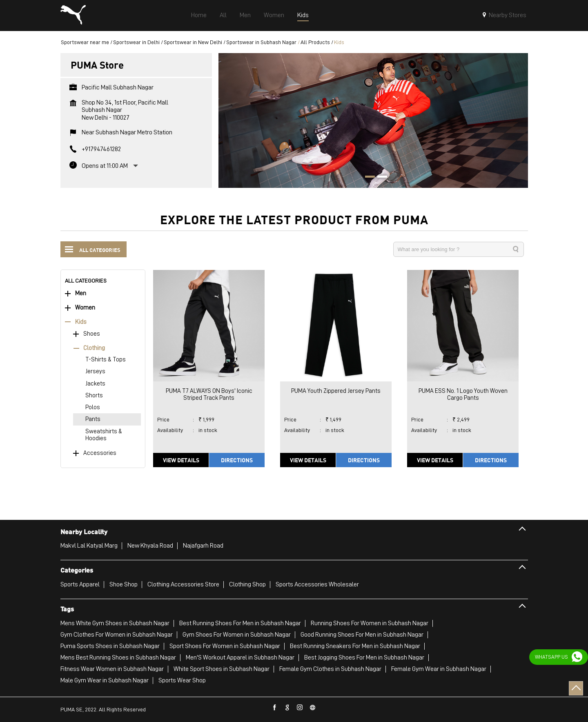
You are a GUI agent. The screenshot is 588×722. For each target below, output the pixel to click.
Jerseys (95, 371)
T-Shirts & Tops (106, 360)
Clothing (94, 348)
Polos (93, 407)
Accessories (100, 453)
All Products (315, 42)
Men (81, 293)
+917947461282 (101, 149)
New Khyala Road (150, 546)
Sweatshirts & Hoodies (104, 435)
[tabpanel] (373, 120)
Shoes (92, 334)
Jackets (95, 384)
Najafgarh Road (203, 546)
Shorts (94, 396)
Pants (93, 419)
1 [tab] (367, 178)
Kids (81, 322)
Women (85, 308)
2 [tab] (379, 178)
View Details (181, 460)
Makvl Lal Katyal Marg (89, 546)
